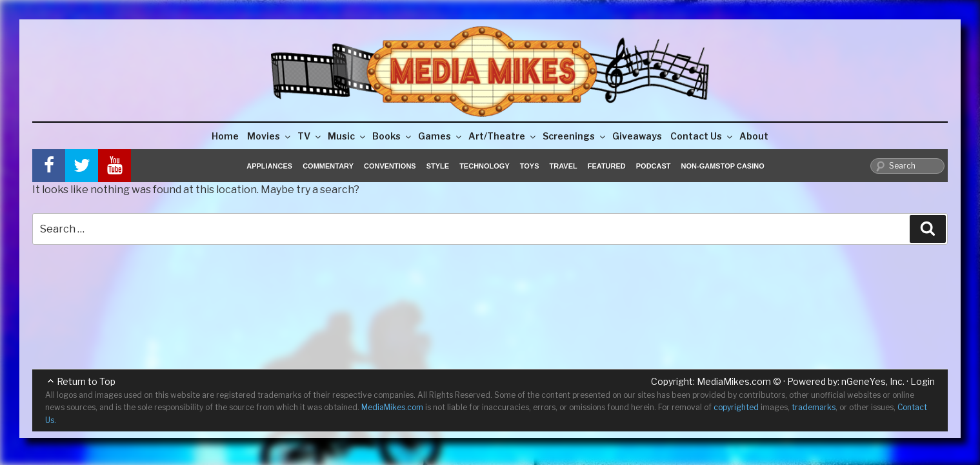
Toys (530, 166)
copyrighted (736, 407)
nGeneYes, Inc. (873, 381)
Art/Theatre (503, 136)
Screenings (575, 136)
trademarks (814, 407)
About (754, 136)
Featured (607, 166)
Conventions (390, 166)
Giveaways (637, 136)
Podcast (654, 166)
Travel (564, 166)
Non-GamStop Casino (723, 166)
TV (310, 136)
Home (225, 136)
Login (923, 381)
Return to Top (86, 381)
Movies (270, 136)
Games (441, 136)
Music (347, 136)
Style (438, 166)
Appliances (269, 166)
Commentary (328, 166)
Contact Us (702, 136)
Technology (485, 166)
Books (393, 136)
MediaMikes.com (734, 381)
